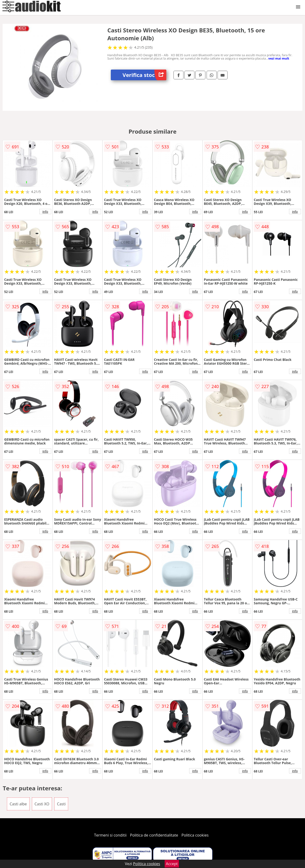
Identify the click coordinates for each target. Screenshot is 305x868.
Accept (172, 864)
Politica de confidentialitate (154, 835)
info (45, 212)
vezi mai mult (279, 58)
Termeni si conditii (110, 835)
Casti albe (18, 804)
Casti (61, 804)
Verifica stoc (144, 75)
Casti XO (42, 804)
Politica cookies (195, 835)
